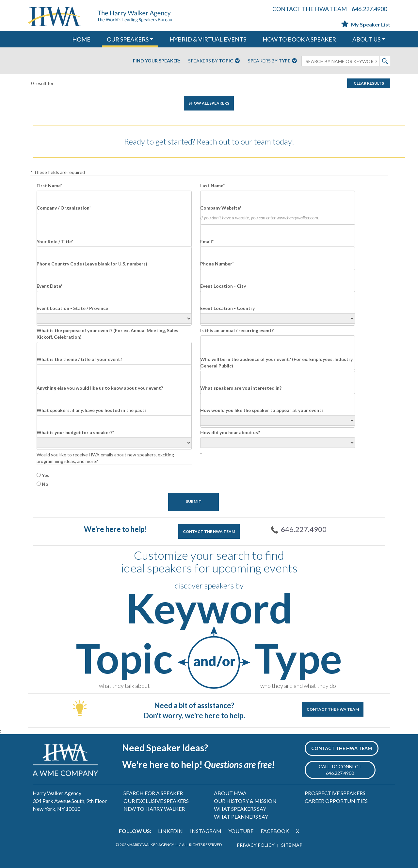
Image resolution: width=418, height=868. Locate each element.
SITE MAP (292, 845)
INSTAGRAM (206, 831)
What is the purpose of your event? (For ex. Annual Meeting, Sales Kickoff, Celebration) (107, 334)
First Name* (49, 186)
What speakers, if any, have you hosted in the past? (91, 410)
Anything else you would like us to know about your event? (100, 388)
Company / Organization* (64, 208)
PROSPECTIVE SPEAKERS (335, 793)
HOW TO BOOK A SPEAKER (299, 39)
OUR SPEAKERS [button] (128, 39)
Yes (46, 475)
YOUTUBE (241, 831)
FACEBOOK (275, 831)
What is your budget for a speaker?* (75, 432)
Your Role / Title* (55, 241)
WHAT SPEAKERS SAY (240, 809)
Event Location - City (223, 286)
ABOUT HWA (230, 793)
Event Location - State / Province (72, 308)
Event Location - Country (227, 308)
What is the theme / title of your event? (79, 359)
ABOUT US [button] (366, 39)
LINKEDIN (170, 831)
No (45, 484)
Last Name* (212, 186)
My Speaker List (366, 24)
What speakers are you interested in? (241, 388)
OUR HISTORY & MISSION (245, 801)
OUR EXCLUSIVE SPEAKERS (156, 801)
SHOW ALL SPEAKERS (209, 103)
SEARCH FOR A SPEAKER (153, 793)
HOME (81, 39)
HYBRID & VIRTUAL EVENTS (208, 39)
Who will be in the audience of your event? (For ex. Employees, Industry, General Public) (277, 362)
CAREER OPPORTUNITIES (336, 801)
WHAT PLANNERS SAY (241, 817)
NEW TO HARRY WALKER (154, 809)
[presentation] (250, 472)
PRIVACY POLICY (256, 845)
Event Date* (49, 286)
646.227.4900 (369, 9)
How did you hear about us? (230, 432)
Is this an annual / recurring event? (237, 330)
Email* (207, 241)
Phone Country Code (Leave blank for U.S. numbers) (92, 264)
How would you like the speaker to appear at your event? (262, 410)
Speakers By (214, 61)
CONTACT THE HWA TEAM (310, 9)
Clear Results (369, 83)
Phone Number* (217, 264)
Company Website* (221, 208)
